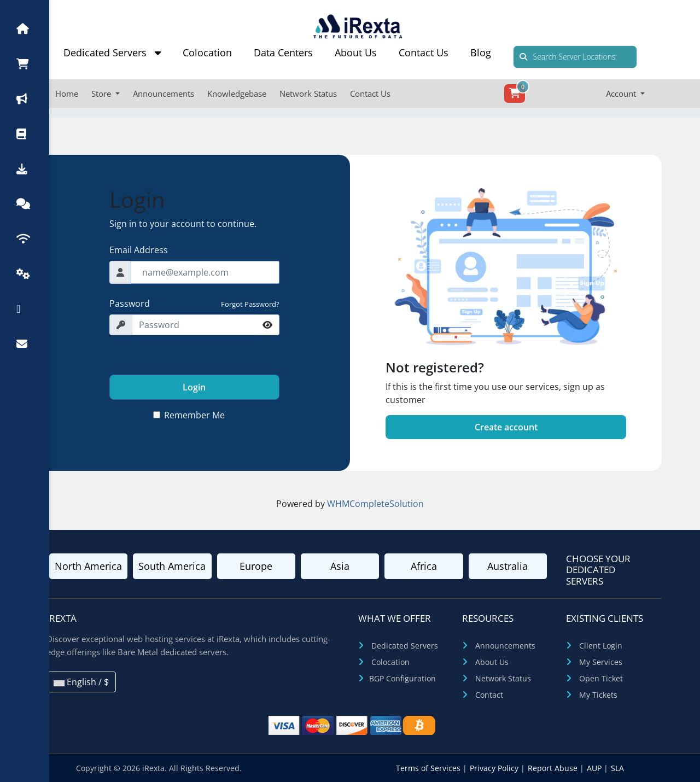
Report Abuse (554, 768)
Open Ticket (601, 678)
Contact (489, 695)
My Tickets (598, 695)
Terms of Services (429, 768)
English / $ (81, 682)
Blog (481, 52)
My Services (601, 662)
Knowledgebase (237, 94)
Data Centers (283, 52)
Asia (340, 566)
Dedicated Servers (112, 52)
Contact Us (424, 52)
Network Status (308, 94)
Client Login (601, 646)
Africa (424, 566)
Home (67, 94)
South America (172, 566)
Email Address (139, 250)
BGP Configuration (402, 678)
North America (88, 566)
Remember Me (194, 415)
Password (130, 304)
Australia (507, 566)
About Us (356, 52)
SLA (617, 768)
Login (194, 387)
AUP (595, 768)
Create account (506, 427)
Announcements (164, 94)
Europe (256, 566)
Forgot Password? (250, 304)
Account (622, 94)
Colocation (207, 52)
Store (102, 94)
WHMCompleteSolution (375, 504)
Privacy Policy (495, 768)
